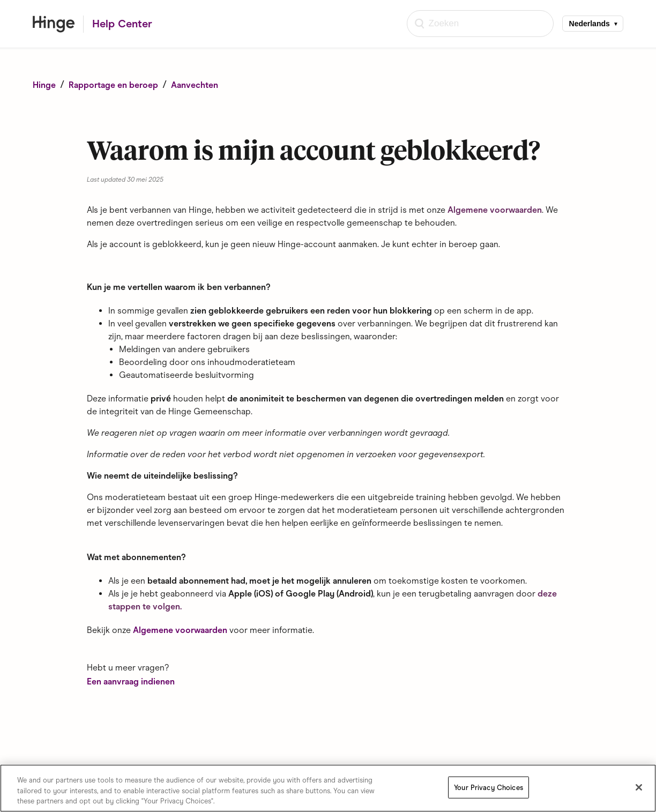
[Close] (639, 787)
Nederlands (590, 24)
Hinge (44, 85)
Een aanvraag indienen (131, 681)
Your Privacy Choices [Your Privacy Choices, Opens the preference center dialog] (489, 788)
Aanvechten (195, 85)
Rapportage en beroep (113, 85)
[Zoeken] (480, 24)
